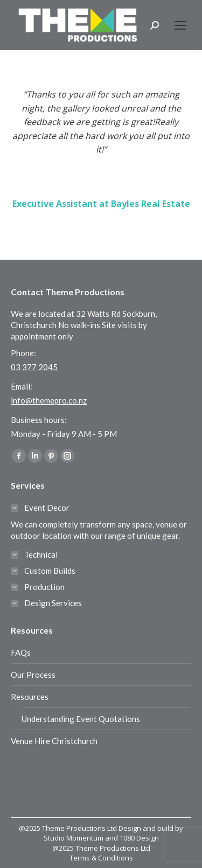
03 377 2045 (34, 367)
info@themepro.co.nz (49, 400)
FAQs (21, 652)
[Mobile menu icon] (180, 25)
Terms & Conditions (101, 858)
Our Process (33, 675)
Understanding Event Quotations (81, 719)
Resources (30, 697)
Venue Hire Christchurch (54, 741)
